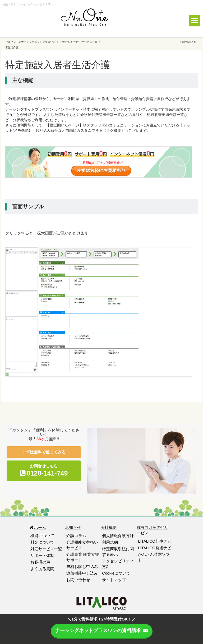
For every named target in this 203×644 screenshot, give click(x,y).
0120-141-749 (47, 473)
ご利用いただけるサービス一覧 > (80, 42)
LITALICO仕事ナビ (155, 541)
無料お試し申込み (82, 567)
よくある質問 (42, 569)
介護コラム (76, 536)
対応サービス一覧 (46, 549)
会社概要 (109, 527)
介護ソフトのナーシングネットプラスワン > (32, 42)
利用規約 (110, 542)
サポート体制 (42, 555)
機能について (42, 536)
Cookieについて (116, 573)
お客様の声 (40, 562)
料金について (42, 542)
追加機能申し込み (82, 573)
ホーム (38, 527)
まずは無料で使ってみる (44, 452)
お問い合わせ (78, 580)
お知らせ (73, 527)
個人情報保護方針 (118, 536)
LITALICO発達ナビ (155, 548)
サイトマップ (114, 580)
